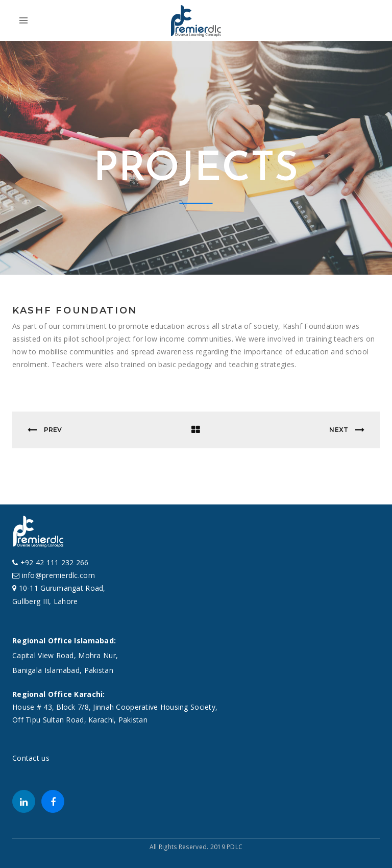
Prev (45, 430)
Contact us (31, 758)
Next (347, 430)
